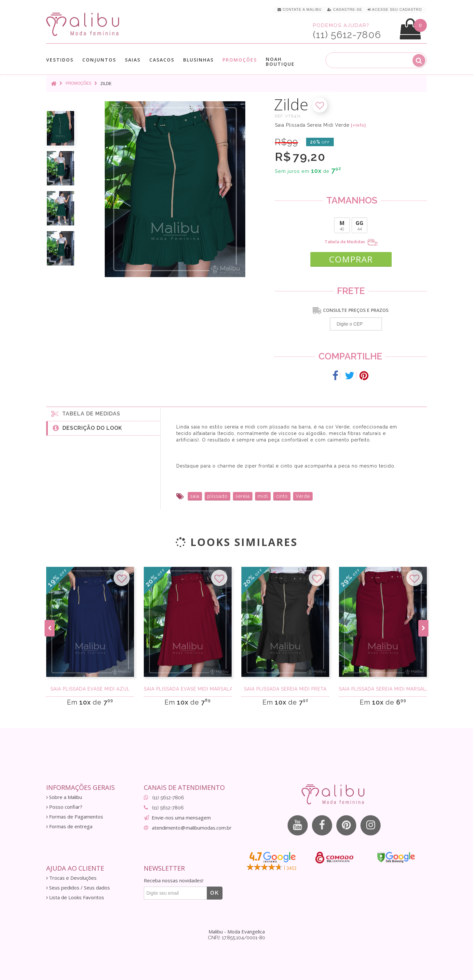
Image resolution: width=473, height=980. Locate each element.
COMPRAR (351, 259)
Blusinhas (198, 60)
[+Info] (358, 125)
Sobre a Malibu (64, 797)
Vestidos (60, 60)
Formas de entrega (69, 826)
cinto (282, 496)
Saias (133, 60)
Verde (303, 496)
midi (263, 496)
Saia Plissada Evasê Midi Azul (90, 689)
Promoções (240, 60)
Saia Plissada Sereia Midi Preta (285, 689)
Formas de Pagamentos (75, 817)
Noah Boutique (280, 62)
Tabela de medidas (86, 413)
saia (195, 496)
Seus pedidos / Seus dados (78, 888)
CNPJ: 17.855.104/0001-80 (236, 938)
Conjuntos (99, 60)
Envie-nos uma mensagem (181, 818)
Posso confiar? (64, 807)
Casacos (162, 60)
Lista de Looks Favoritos (75, 897)
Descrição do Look (87, 428)
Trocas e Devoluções (71, 878)
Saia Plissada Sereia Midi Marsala (383, 689)
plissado (217, 496)
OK (215, 893)
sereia (243, 496)
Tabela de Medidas (351, 242)
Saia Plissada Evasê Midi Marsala (188, 689)
